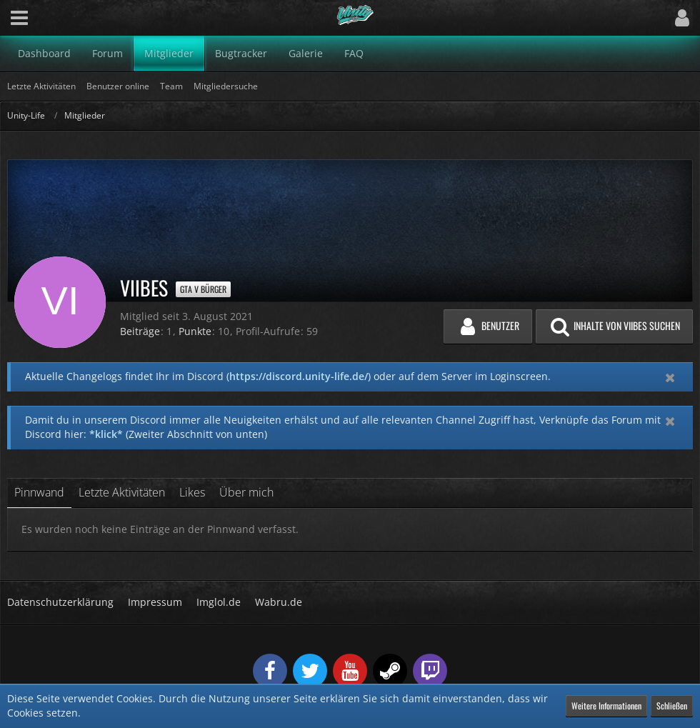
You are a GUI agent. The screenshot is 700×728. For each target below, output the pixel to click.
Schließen (672, 705)
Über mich (246, 492)
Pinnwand (39, 492)
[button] (19, 18)
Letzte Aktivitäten (122, 492)
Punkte (195, 331)
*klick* (106, 434)
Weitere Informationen (606, 705)
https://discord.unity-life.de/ (299, 376)
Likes (192, 492)
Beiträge (140, 331)
